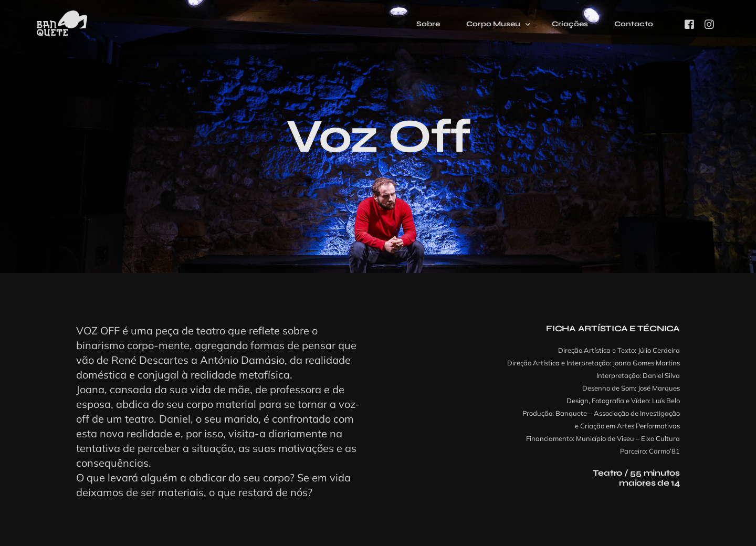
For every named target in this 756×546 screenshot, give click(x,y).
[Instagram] (709, 24)
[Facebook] (689, 24)
